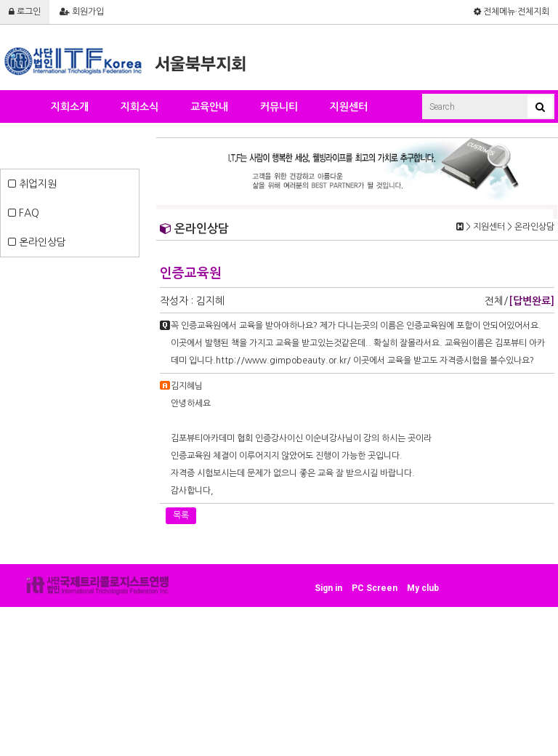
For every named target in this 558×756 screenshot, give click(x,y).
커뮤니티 (279, 107)
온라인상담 (37, 242)
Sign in (328, 588)
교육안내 (209, 107)
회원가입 (82, 12)
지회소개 (70, 107)
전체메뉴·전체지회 (511, 12)
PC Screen (375, 588)
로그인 (25, 12)
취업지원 (32, 184)
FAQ (24, 213)
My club (423, 588)
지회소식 (139, 107)
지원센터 (349, 107)
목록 (181, 515)
